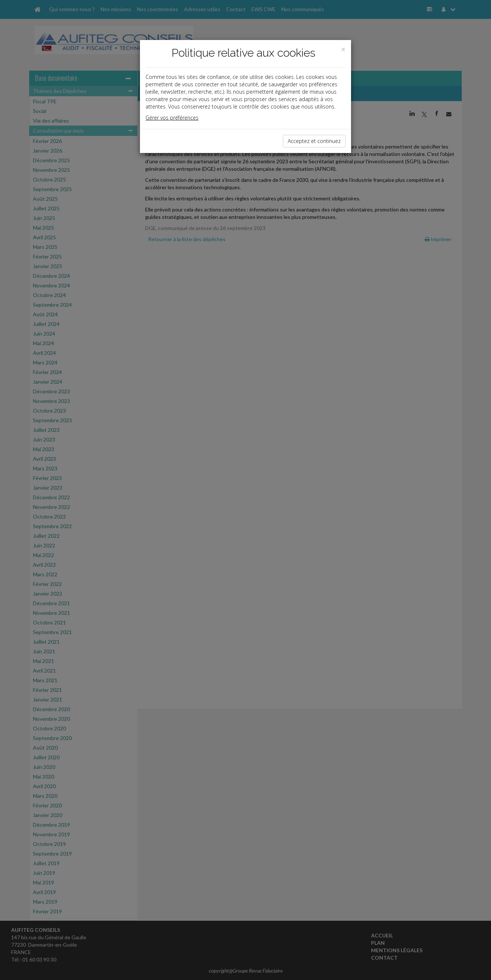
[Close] (343, 49)
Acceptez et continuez (314, 141)
